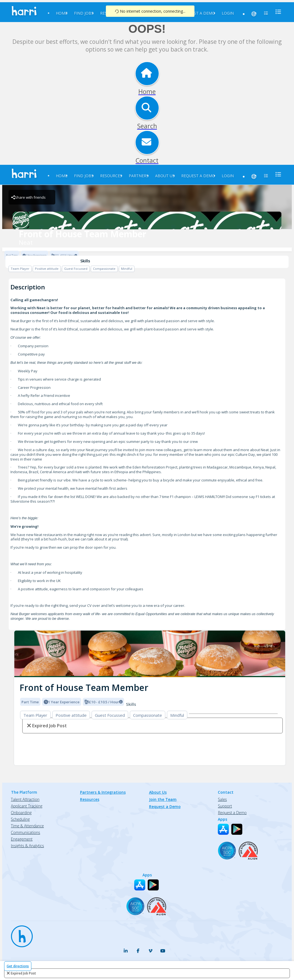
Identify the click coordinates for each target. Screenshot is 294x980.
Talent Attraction (25, 799)
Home (62, 13)
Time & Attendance (28, 826)
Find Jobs (84, 13)
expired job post (23, 973)
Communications (26, 832)
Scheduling (20, 819)
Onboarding (21, 813)
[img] (150, 654)
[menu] (277, 12)
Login (228, 13)
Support (225, 806)
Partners (139, 176)
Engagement (22, 839)
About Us (165, 176)
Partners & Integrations (103, 792)
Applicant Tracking (27, 806)
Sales (222, 799)
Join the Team (163, 799)
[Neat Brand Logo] (147, 220)
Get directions (18, 966)
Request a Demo (198, 13)
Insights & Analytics (28, 846)
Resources (111, 176)
